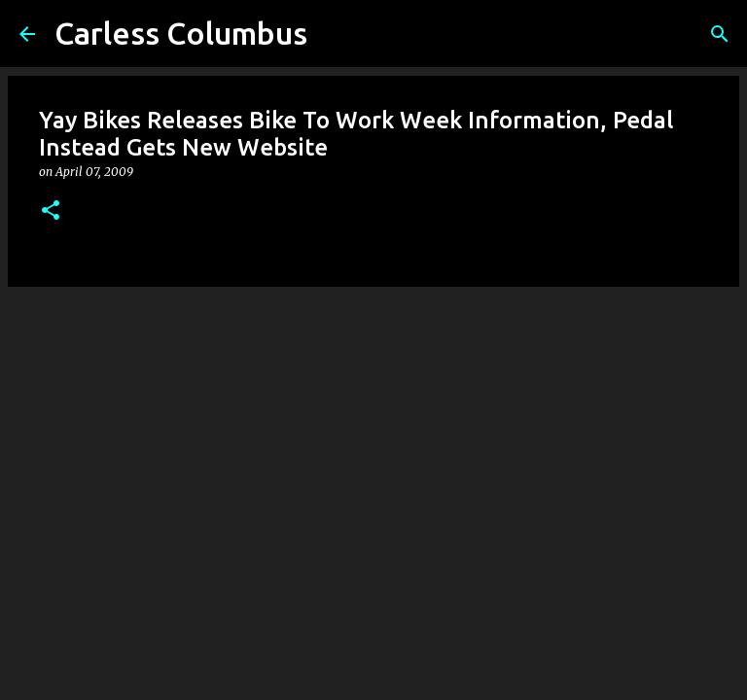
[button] (51, 211)
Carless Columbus (181, 33)
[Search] (720, 34)
